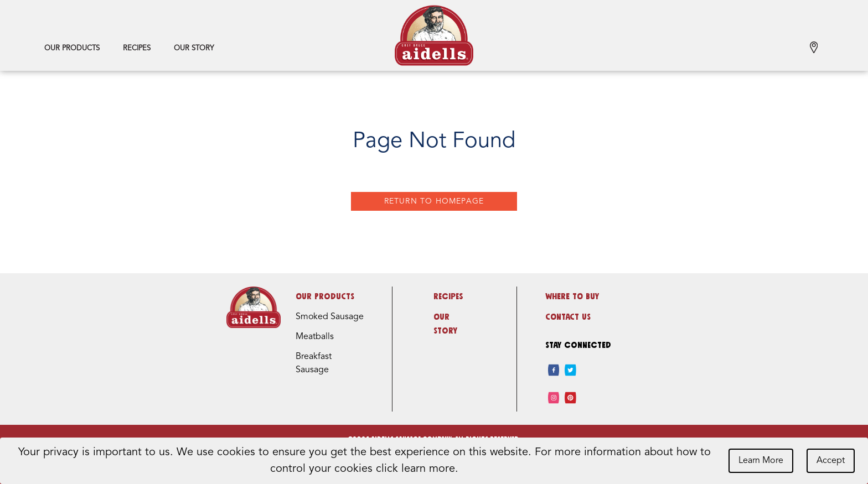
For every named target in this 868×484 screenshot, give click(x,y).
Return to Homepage (434, 201)
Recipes (137, 48)
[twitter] (570, 370)
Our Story (194, 48)
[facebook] (554, 370)
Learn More (761, 461)
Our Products (72, 48)
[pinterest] (570, 398)
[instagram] (554, 398)
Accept (831, 461)
